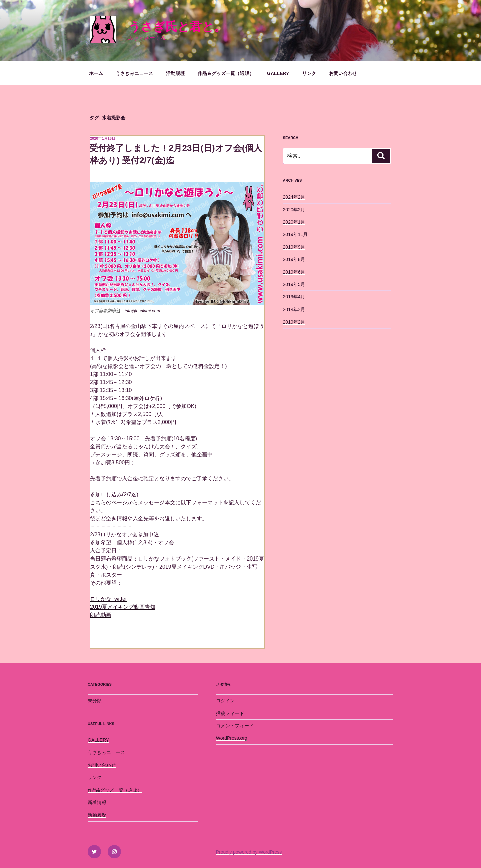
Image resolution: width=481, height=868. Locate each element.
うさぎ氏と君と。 (177, 27)
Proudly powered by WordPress (249, 852)
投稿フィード (230, 713)
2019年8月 (294, 259)
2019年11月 (295, 234)
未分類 (95, 701)
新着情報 (97, 802)
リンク (309, 73)
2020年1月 (294, 222)
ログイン (225, 701)
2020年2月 (294, 210)
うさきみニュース (134, 73)
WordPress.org (232, 738)
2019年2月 (294, 322)
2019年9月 (294, 247)
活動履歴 (175, 73)
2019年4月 (294, 297)
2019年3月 (294, 309)
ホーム (96, 73)
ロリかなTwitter (108, 599)
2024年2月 (294, 197)
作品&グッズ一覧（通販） (115, 790)
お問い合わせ (343, 73)
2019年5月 (294, 284)
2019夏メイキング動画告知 (123, 607)
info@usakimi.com (142, 311)
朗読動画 (101, 615)
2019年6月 (294, 272)
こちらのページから (114, 503)
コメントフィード (235, 726)
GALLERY (278, 73)
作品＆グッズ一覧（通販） (226, 73)
